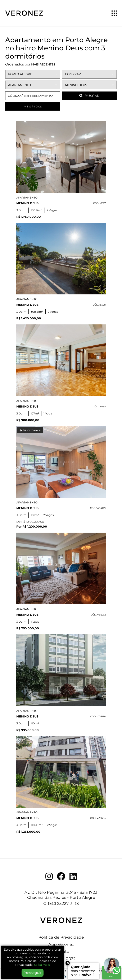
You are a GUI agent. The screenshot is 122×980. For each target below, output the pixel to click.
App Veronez (61, 944)
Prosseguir (33, 973)
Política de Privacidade (61, 937)
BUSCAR (89, 96)
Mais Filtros (33, 106)
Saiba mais (42, 965)
